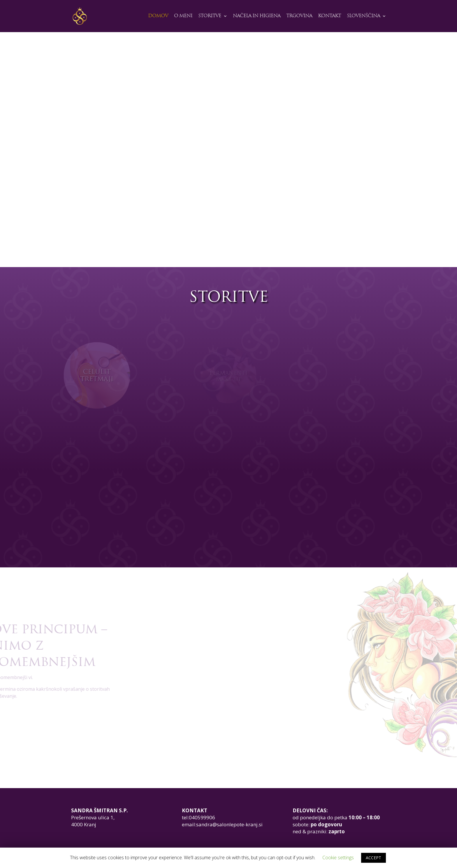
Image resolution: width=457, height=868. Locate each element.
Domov (158, 16)
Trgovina (299, 16)
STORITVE (210, 16)
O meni (183, 16)
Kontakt (329, 16)
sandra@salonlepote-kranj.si (229, 824)
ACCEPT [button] (373, 858)
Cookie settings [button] (338, 858)
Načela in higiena (257, 16)
